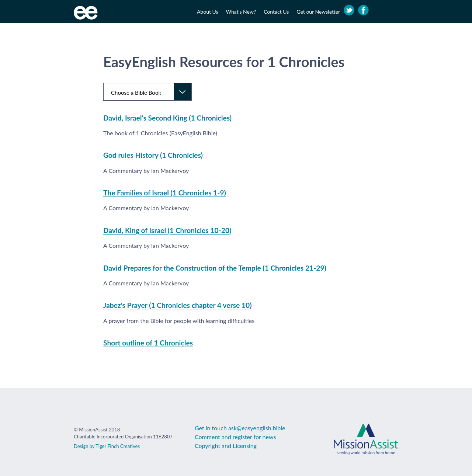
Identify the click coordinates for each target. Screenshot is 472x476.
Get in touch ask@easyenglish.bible (240, 428)
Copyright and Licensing (226, 446)
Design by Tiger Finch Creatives (107, 446)
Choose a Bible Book (136, 93)
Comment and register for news (235, 437)
